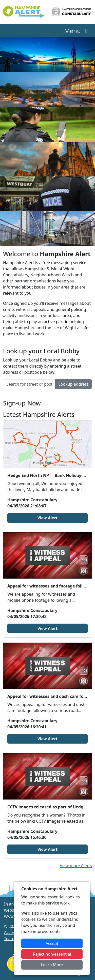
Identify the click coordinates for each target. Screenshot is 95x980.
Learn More (52, 965)
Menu (77, 31)
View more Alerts (76, 866)
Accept (52, 943)
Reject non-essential (52, 954)
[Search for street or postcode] (29, 384)
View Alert (48, 518)
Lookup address (74, 384)
